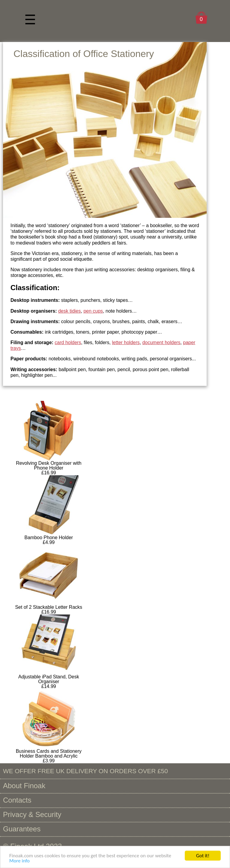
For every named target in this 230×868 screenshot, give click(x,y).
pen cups (93, 311)
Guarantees (22, 829)
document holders (161, 342)
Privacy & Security (32, 814)
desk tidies (69, 311)
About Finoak (24, 786)
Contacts (17, 800)
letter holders (126, 342)
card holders (68, 342)
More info (19, 862)
